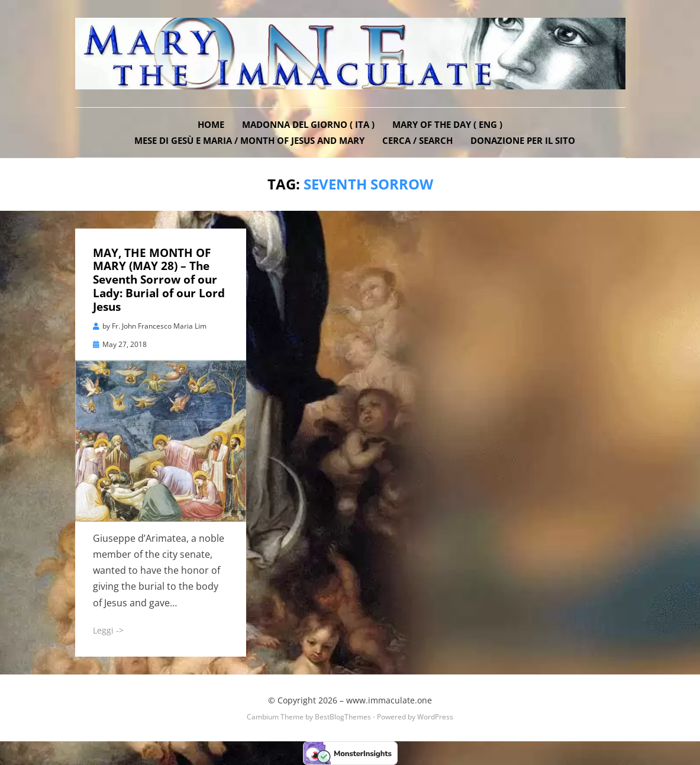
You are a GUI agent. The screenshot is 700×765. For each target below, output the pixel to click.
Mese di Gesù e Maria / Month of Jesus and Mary (249, 140)
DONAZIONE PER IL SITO (523, 140)
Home (211, 124)
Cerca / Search (417, 140)
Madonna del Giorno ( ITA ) (308, 124)
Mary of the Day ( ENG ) (447, 124)
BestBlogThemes (343, 717)
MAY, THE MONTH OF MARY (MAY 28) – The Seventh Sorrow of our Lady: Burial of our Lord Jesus (159, 280)
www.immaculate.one (389, 700)
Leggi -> (108, 630)
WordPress (435, 717)
